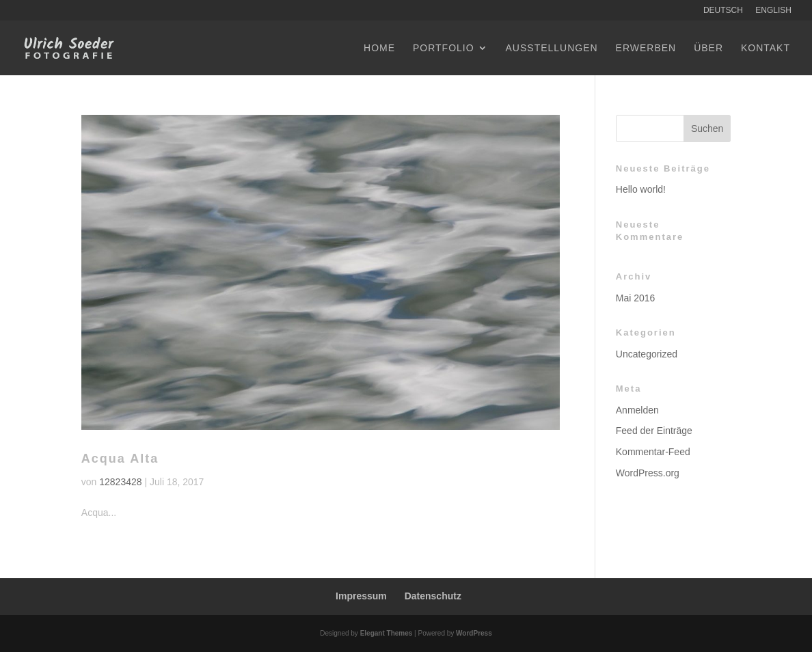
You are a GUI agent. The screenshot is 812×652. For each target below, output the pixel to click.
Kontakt (766, 48)
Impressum (361, 596)
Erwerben (646, 48)
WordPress (474, 633)
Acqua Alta (120, 459)
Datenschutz (433, 596)
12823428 (120, 482)
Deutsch (723, 11)
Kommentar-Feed (653, 452)
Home (379, 48)
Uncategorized (647, 354)
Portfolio (444, 48)
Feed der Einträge (654, 431)
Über (708, 48)
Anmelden (637, 410)
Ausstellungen (552, 48)
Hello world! (641, 189)
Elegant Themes (387, 633)
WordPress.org (648, 473)
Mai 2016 (636, 298)
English (773, 11)
